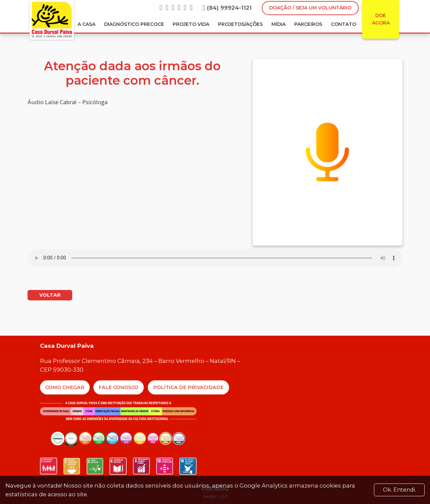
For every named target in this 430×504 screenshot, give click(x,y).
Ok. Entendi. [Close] (399, 490)
